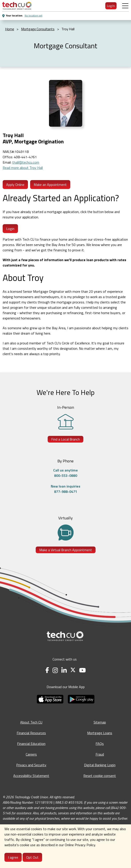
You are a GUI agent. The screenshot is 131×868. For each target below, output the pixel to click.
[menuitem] (17, 6)
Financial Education (31, 744)
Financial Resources (31, 733)
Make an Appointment (50, 185)
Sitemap (100, 722)
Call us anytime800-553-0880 (65, 473)
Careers (31, 754)
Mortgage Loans (100, 733)
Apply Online (15, 185)
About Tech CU (31, 722)
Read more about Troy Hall (23, 168)
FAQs (100, 744)
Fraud (100, 754)
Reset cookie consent (100, 776)
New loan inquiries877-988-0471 (65, 489)
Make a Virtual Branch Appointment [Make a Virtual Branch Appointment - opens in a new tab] (66, 550)
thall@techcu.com (26, 162)
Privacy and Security (31, 765)
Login (10, 229)
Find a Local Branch (65, 439)
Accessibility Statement (31, 776)
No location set (33, 15)
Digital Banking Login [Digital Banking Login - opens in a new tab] (100, 765)
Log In (111, 6)
